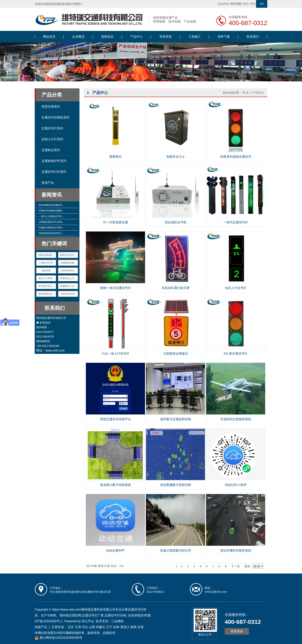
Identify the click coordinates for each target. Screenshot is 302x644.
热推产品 (41, 627)
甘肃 (141, 627)
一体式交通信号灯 (236, 222)
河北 (85, 627)
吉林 (116, 627)
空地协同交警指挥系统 (236, 419)
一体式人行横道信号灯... (51, 216)
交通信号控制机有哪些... (51, 211)
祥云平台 (88, 621)
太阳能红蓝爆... (68, 263)
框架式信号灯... (68, 255)
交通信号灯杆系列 (54, 172)
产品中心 (136, 37)
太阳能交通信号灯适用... (51, 222)
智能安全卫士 (176, 157)
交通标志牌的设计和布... (51, 228)
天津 (78, 627)
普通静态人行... (68, 286)
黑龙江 (125, 627)
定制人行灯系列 (52, 139)
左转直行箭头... (46, 286)
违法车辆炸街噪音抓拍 (236, 550)
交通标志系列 (51, 150)
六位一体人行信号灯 (116, 354)
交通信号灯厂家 (93, 615)
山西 (92, 627)
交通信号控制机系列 (55, 117)
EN (262, 4)
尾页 (247, 566)
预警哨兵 (116, 157)
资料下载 (224, 37)
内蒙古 (101, 627)
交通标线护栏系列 (54, 161)
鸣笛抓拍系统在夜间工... (51, 233)
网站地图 (236, 4)
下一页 (235, 566)
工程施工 (195, 37)
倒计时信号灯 (68, 294)
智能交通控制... (46, 255)
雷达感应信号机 (176, 222)
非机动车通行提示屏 (176, 288)
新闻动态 (107, 37)
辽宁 (109, 627)
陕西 (134, 627)
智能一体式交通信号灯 (116, 288)
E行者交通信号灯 (236, 354)
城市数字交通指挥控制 (176, 419)
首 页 (246, 93)
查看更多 (237, 631)
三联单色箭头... (68, 271)
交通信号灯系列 (52, 128)
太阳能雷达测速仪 (176, 354)
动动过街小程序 (236, 485)
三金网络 (117, 621)
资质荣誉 (166, 37)
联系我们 (253, 37)
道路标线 (46, 271)
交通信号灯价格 (116, 615)
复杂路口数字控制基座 (116, 485)
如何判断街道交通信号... (51, 205)
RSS (246, 4)
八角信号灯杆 (46, 263)
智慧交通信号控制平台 (116, 419)
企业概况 (78, 37)
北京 (71, 627)
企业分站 (223, 4)
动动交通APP (115, 550)
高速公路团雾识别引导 (176, 550)
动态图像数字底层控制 (176, 485)
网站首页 (49, 37)
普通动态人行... (68, 278)
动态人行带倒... (46, 278)
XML (253, 4)
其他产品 (48, 183)
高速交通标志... (46, 294)
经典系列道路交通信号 (236, 157)
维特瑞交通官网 (70, 615)
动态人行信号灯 (236, 288)
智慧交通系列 (51, 107)
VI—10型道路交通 (115, 222)
